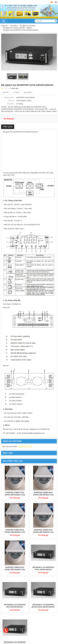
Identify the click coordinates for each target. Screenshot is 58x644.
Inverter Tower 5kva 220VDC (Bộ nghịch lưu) (43, 494)
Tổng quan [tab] (8, 127)
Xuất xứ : (11, 101)
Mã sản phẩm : (9, 98)
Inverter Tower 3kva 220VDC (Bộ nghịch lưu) (15, 531)
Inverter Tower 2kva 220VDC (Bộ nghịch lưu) (43, 531)
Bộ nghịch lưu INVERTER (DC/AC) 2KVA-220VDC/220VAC (43, 606)
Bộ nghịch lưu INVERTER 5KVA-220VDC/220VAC (15, 606)
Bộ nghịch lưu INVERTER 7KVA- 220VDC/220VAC (43, 568)
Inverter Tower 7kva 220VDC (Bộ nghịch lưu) (15, 494)
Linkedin (28, 92)
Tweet (16, 92)
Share (6, 92)
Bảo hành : (11, 104)
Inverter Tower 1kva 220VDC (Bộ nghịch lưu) (15, 568)
